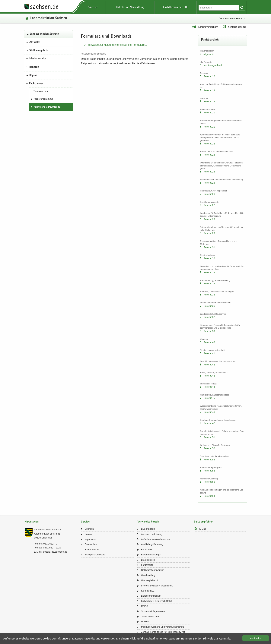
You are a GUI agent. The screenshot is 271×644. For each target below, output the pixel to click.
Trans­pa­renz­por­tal (150, 617)
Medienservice (38, 59)
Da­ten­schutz (91, 544)
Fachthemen (36, 84)
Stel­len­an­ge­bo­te (39, 51)
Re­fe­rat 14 (209, 101)
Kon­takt (89, 534)
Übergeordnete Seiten (230, 19)
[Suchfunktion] (219, 8)
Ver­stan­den (256, 638)
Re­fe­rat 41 (209, 353)
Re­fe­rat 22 (209, 144)
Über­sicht (89, 529)
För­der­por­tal (147, 565)
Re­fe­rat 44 (209, 387)
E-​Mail (202, 529)
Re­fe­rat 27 (209, 205)
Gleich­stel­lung (148, 575)
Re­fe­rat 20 (209, 113)
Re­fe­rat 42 (209, 365)
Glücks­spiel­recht (149, 580)
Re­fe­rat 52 (209, 448)
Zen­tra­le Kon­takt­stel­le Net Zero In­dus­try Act (163, 632)
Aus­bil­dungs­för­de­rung (152, 544)
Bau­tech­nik (147, 550)
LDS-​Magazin (148, 529)
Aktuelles (35, 42)
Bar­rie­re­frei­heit (92, 550)
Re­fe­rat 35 (209, 295)
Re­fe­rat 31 (209, 247)
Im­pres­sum (90, 539)
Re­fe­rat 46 (209, 412)
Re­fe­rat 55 (209, 471)
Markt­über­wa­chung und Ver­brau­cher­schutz (163, 627)
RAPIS (145, 606)
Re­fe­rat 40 (209, 342)
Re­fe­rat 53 (209, 460)
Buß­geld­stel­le (148, 560)
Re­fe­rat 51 (209, 437)
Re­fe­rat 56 (209, 482)
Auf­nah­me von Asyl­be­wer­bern (156, 539)
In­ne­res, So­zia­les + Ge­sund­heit (157, 586)
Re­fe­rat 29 (209, 233)
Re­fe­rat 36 (209, 306)
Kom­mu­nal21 (148, 591)
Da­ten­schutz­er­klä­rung (86, 638)
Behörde (34, 67)
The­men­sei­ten (41, 91)
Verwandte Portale (148, 522)
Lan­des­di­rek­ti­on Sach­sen (49, 18)
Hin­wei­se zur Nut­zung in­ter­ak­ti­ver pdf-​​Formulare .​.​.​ (118, 45)
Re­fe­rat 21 (209, 127)
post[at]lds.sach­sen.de (55, 552)
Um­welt (145, 622)
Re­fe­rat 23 (209, 155)
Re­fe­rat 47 (209, 423)
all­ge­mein (209, 54)
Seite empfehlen (204, 522)
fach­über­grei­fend (213, 65)
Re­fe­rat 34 (209, 284)
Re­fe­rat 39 (209, 331)
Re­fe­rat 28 (209, 219)
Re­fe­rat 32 (209, 258)
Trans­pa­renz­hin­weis (95, 555)
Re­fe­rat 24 (209, 172)
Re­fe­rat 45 (209, 398)
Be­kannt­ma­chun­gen (151, 555)
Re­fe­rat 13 (209, 90)
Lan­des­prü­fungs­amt (151, 596)
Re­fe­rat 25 (209, 183)
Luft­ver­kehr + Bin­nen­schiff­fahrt (156, 601)
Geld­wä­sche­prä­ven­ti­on (153, 570)
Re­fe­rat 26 (209, 194)
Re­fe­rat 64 (209, 496)
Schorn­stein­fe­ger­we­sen (153, 611)
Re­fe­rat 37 (209, 317)
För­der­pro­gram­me (43, 99)
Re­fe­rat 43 (209, 376)
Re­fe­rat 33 (209, 272)
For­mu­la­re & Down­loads (47, 107)
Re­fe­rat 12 (209, 76)
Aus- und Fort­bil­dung (152, 534)
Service (85, 522)
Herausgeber (32, 522)
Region (33, 75)
